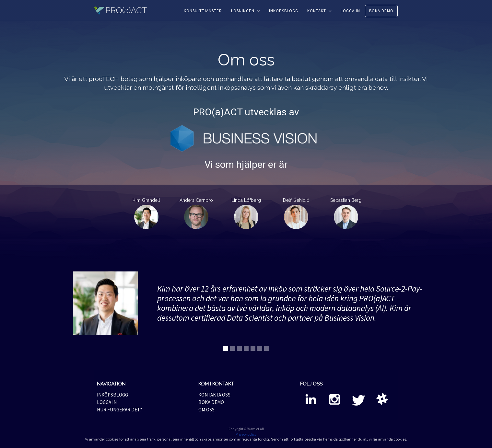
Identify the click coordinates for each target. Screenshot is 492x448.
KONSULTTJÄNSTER (203, 11)
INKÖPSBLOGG (284, 11)
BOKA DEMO (381, 11)
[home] (124, 10)
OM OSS (206, 410)
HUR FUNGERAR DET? (119, 410)
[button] (246, 11)
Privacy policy (246, 434)
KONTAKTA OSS (214, 395)
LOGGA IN (350, 11)
